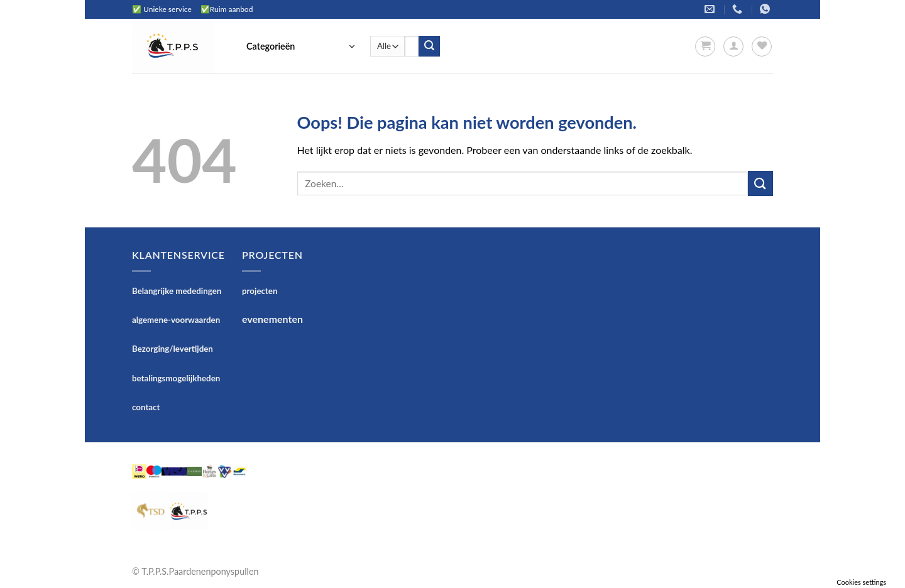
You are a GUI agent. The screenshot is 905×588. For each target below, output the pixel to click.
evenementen (272, 319)
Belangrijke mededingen (177, 291)
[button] (300, 46)
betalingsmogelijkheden (176, 378)
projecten (260, 291)
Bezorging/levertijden (173, 349)
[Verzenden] (429, 46)
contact (146, 407)
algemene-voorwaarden (176, 320)
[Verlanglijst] (762, 46)
